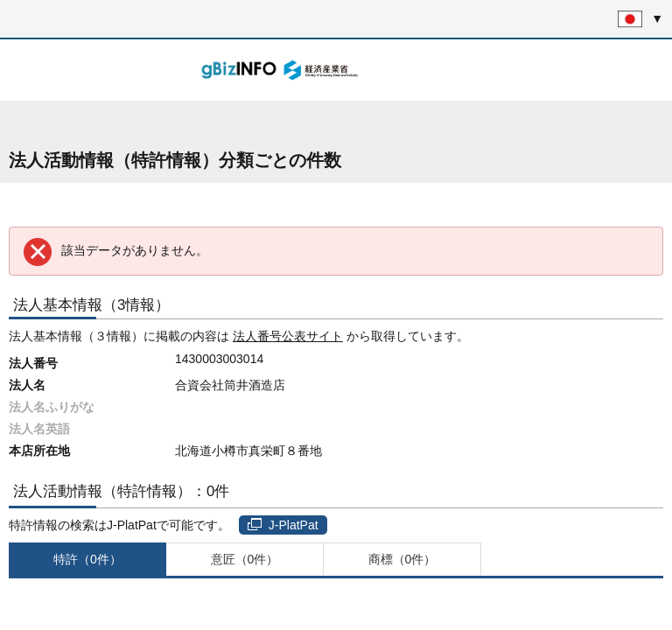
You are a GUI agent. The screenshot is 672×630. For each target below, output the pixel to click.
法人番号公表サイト (288, 336)
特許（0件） (87, 559)
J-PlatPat (283, 525)
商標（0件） (402, 559)
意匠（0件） (245, 559)
